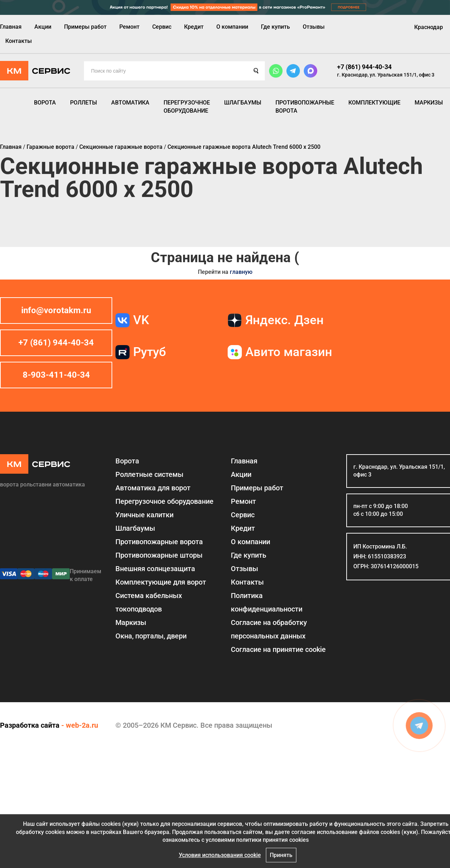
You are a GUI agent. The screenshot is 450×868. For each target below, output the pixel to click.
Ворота (45, 103)
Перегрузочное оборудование (187, 106)
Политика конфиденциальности (267, 602)
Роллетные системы (149, 474)
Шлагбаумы (243, 103)
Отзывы (314, 27)
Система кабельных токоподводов (149, 602)
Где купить (275, 27)
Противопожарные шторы (159, 555)
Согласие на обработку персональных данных (269, 629)
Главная (11, 27)
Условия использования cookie (220, 855)
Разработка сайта (30, 725)
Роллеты (84, 103)
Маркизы (429, 103)
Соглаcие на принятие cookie (278, 649)
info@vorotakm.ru (56, 310)
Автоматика (130, 103)
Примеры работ (85, 27)
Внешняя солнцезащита (155, 569)
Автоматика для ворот (153, 488)
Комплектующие (374, 103)
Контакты (19, 41)
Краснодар (429, 27)
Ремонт (129, 27)
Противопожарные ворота (305, 106)
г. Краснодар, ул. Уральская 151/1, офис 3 (386, 75)
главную (241, 272)
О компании (232, 27)
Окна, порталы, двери (151, 636)
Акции (43, 27)
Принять (281, 855)
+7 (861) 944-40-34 (364, 67)
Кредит (194, 27)
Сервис (162, 27)
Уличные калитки (144, 515)
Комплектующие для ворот (161, 582)
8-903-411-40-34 (56, 375)
